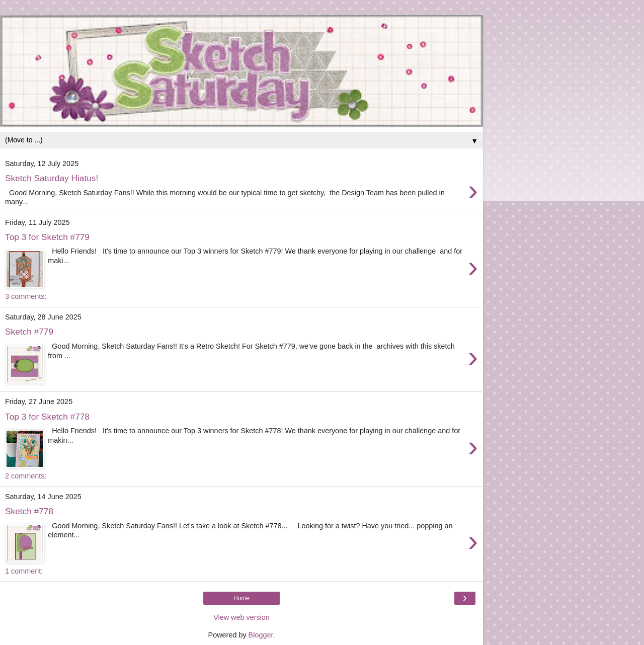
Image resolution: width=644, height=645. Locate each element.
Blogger (261, 635)
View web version (242, 617)
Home (242, 598)
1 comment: (24, 571)
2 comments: (26, 476)
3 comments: (26, 296)
